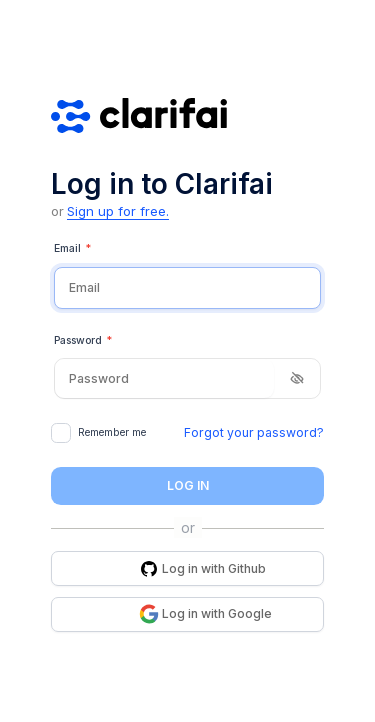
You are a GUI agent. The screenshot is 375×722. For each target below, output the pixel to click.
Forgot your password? (254, 432)
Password (83, 341)
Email (72, 249)
